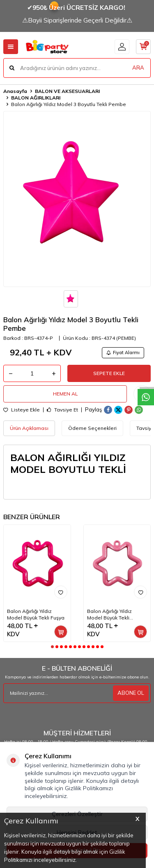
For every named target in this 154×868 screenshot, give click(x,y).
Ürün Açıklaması (29, 428)
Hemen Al (65, 394)
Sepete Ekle (109, 373)
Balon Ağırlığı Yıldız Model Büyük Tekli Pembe (109, 615)
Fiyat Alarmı (123, 353)
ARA (138, 68)
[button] (52, 647)
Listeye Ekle (22, 410)
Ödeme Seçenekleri (92, 428)
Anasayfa (15, 91)
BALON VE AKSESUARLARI (67, 91)
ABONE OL (131, 693)
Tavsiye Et (62, 410)
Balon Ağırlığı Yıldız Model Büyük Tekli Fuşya (36, 614)
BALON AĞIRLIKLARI (36, 98)
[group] (77, 199)
